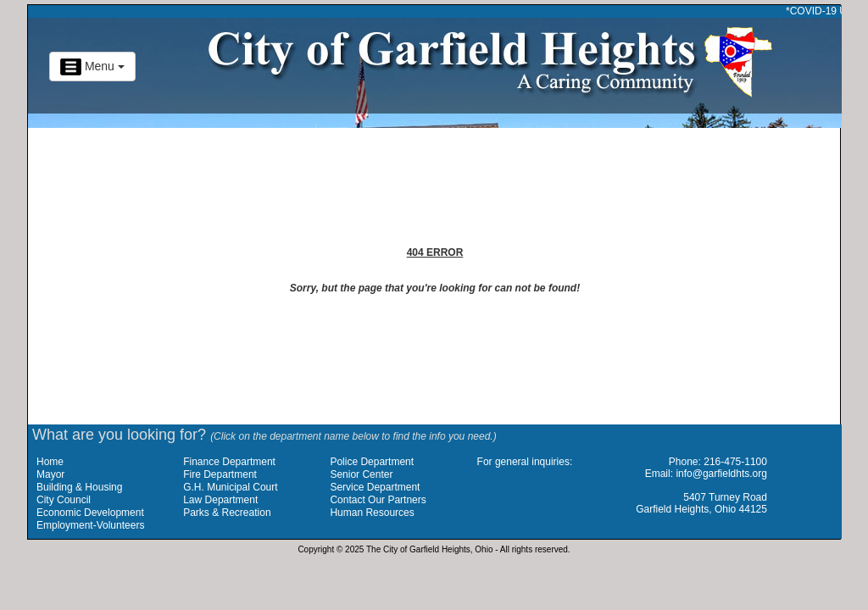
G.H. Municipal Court (230, 487)
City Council (64, 500)
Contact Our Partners (378, 500)
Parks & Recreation (227, 513)
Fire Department (220, 474)
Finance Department (229, 462)
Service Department (375, 487)
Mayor (50, 474)
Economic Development (90, 513)
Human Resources (372, 513)
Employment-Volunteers (90, 525)
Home (50, 462)
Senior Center (361, 474)
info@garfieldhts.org (721, 474)
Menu (92, 67)
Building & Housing (79, 487)
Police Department (372, 462)
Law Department (220, 500)
